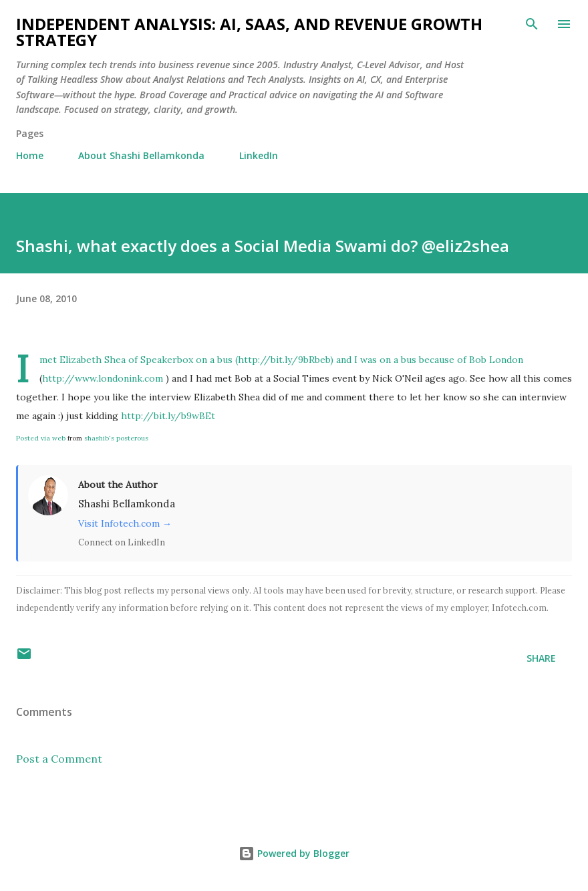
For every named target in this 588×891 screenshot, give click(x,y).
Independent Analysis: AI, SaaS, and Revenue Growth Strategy (249, 32)
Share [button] (541, 658)
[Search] (532, 24)
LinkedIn (259, 155)
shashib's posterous (116, 438)
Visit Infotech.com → (125, 523)
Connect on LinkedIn (122, 542)
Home (30, 155)
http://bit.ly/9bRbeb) (286, 360)
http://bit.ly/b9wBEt (168, 416)
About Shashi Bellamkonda (141, 155)
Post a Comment (59, 759)
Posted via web (41, 438)
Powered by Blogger (294, 853)
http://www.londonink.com (103, 378)
